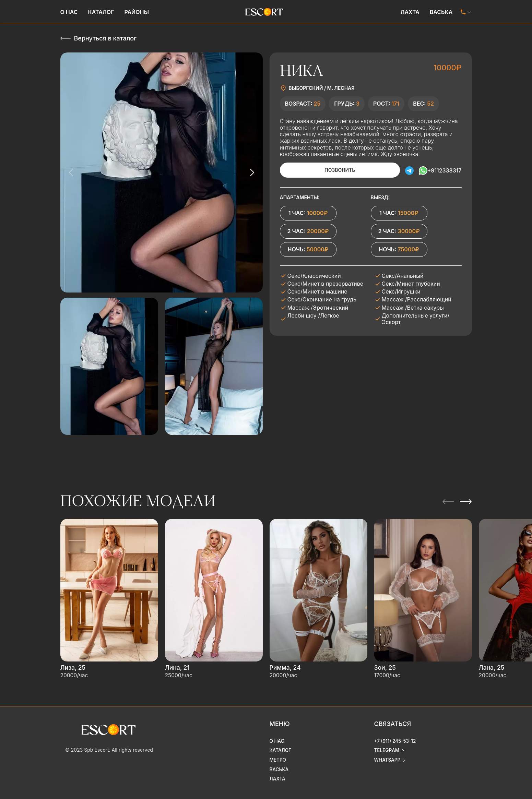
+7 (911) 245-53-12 (396, 736)
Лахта (410, 12)
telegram (387, 746)
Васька (441, 12)
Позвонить (331, 170)
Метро (278, 756)
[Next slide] (252, 172)
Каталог (101, 12)
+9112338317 (445, 170)
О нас (69, 12)
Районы (137, 12)
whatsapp (388, 756)
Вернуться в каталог (105, 38)
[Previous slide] (71, 172)
